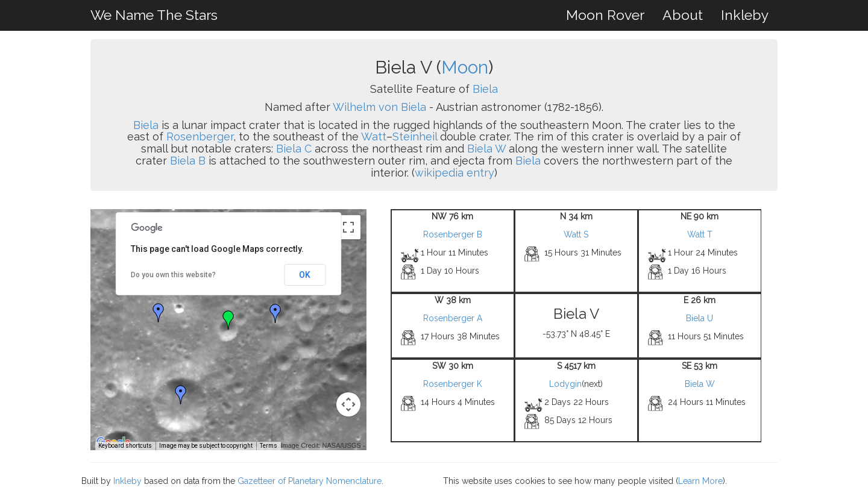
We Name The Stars (154, 15)
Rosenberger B (453, 234)
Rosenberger (200, 137)
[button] (159, 313)
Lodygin (565, 384)
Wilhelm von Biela (379, 107)
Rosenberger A (453, 318)
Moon (465, 67)
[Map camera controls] (348, 404)
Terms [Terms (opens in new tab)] (269, 446)
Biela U (700, 318)
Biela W (486, 149)
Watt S (576, 234)
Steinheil (415, 137)
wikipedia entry (454, 173)
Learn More (700, 481)
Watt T (700, 234)
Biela (485, 89)
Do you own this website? (173, 275)
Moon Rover (605, 15)
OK (305, 275)
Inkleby (745, 15)
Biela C (294, 149)
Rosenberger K (453, 384)
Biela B (188, 161)
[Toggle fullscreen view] (348, 227)
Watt (374, 137)
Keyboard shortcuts (125, 446)
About (683, 15)
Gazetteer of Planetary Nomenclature (310, 481)
